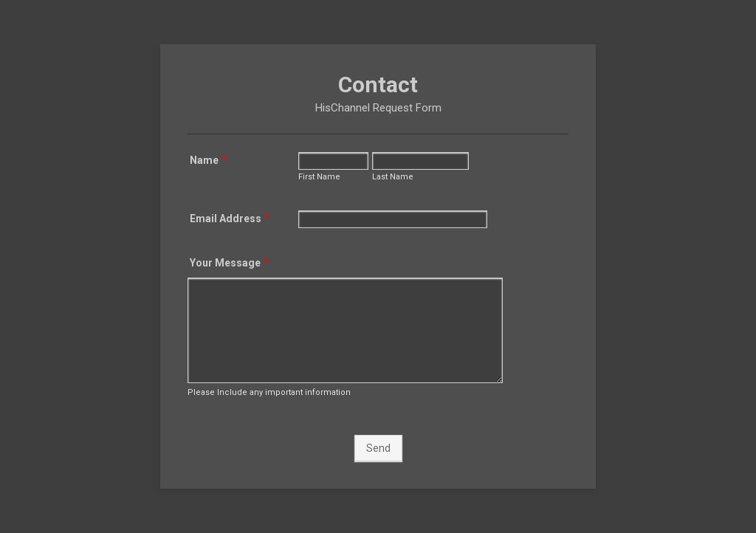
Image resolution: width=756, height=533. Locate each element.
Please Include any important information (269, 392)
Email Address (230, 219)
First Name (319, 177)
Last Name (393, 177)
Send (378, 448)
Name (209, 160)
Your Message (230, 263)
